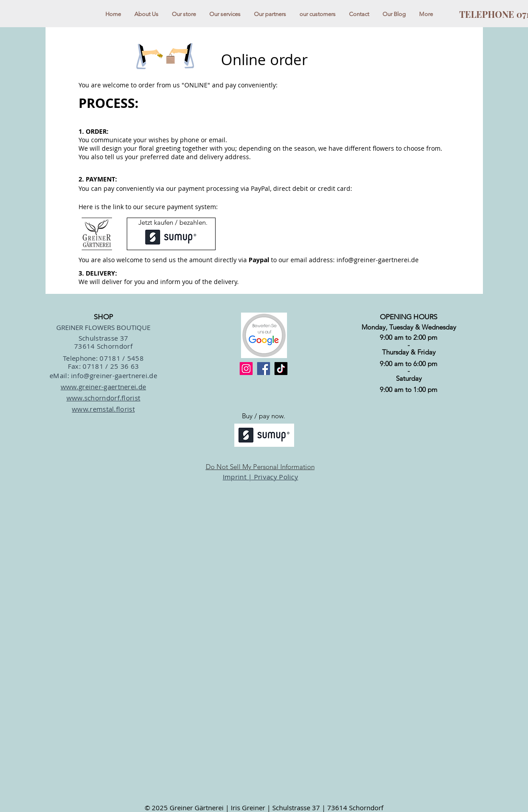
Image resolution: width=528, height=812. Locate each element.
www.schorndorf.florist (104, 398)
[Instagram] (246, 369)
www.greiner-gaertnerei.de (104, 387)
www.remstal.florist (103, 409)
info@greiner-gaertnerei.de (378, 260)
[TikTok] (281, 369)
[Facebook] (264, 369)
